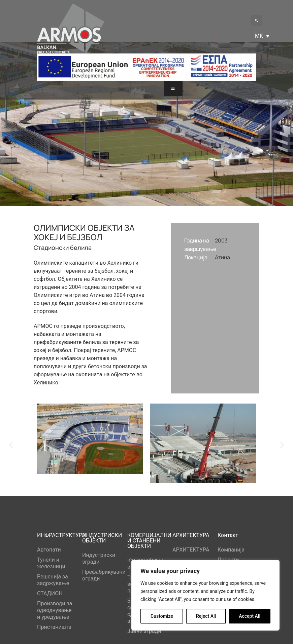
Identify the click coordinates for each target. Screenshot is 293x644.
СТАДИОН (50, 593)
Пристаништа (54, 627)
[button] (256, 20)
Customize (162, 616)
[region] (205, 595)
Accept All (250, 616)
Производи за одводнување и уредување (55, 610)
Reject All (206, 616)
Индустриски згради (99, 558)
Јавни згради (144, 631)
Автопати (49, 550)
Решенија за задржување (53, 580)
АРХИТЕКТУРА (191, 550)
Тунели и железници (51, 563)
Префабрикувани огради (101, 575)
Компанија (231, 550)
